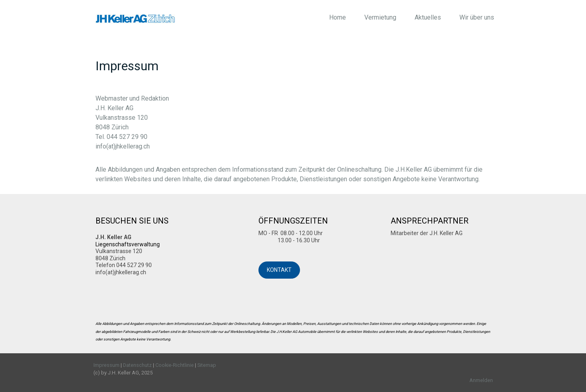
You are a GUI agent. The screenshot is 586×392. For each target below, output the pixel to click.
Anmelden (481, 380)
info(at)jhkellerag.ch (123, 146)
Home (338, 17)
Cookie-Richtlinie (175, 365)
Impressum (106, 365)
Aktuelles (428, 17)
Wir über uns (477, 17)
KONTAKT (279, 270)
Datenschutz (137, 365)
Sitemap (207, 365)
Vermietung (380, 17)
